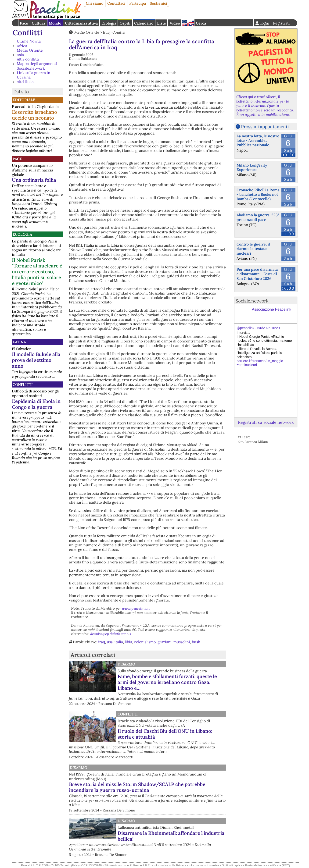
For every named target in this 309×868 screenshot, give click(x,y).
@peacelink (246, 328)
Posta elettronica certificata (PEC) (267, 865)
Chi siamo (95, 3)
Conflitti (27, 33)
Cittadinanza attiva (81, 23)
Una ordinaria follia (34, 180)
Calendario (144, 23)
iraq (102, 642)
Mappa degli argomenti (37, 64)
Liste (162, 23)
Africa (22, 46)
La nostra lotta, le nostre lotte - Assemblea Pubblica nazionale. (258, 140)
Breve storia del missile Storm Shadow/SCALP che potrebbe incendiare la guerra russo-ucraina (137, 787)
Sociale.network (31, 68)
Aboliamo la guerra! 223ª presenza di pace (258, 217)
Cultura (38, 23)
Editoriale (24, 100)
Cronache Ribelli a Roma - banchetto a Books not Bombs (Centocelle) (258, 194)
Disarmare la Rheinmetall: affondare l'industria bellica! (171, 836)
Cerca (201, 23)
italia (119, 642)
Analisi (119, 32)
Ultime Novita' (29, 41)
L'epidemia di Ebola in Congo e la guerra (36, 404)
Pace (24, 23)
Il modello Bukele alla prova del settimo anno (36, 360)
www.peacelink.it (136, 608)
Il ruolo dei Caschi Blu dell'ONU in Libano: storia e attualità (165, 734)
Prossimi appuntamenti (265, 127)
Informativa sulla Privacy (170, 865)
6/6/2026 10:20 (269, 328)
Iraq (106, 32)
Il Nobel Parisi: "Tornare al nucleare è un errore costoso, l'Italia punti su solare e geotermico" (37, 272)
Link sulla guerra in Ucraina (34, 75)
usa (110, 642)
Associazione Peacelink (272, 309)
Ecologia (109, 23)
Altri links (25, 82)
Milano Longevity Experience (252, 167)
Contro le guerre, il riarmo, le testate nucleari (253, 249)
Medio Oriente (30, 50)
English (188, 23)
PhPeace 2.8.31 (140, 865)
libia (128, 642)
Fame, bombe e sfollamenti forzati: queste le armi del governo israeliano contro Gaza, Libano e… (167, 682)
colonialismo (145, 642)
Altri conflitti (28, 59)
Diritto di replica (232, 865)
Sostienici (158, 3)
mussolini (182, 642)
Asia (20, 55)
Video (175, 23)
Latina (19, 342)
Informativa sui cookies (204, 865)
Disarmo (126, 664)
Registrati (281, 23)
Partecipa (138, 3)
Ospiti (125, 23)
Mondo (55, 23)
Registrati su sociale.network (266, 422)
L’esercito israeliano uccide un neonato (34, 115)
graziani (165, 642)
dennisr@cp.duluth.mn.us (111, 634)
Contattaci (116, 3)
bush (196, 642)
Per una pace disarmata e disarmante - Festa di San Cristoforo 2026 (257, 274)
